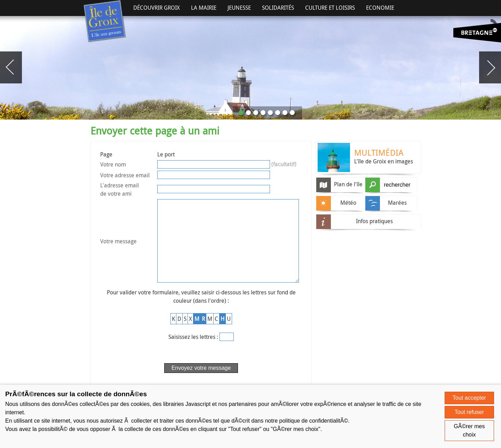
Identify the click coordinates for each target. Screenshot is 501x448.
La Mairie (204, 8)
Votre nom (113, 164)
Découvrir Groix (157, 8)
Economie (380, 8)
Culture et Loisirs (330, 8)
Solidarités (278, 8)
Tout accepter (469, 398)
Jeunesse (239, 8)
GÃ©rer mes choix (469, 430)
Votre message (118, 250)
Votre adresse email (125, 175)
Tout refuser (469, 412)
